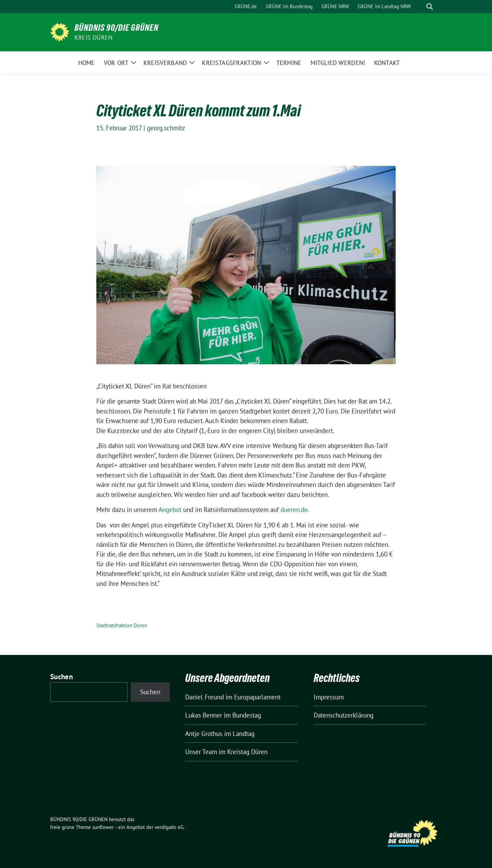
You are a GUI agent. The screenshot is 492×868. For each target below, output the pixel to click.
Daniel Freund (204, 697)
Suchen (61, 677)
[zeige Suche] (430, 7)
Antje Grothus (204, 734)
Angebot (171, 510)
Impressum (329, 697)
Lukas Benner (204, 715)
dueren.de (294, 510)
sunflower (103, 827)
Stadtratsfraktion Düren (122, 625)
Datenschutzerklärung (344, 715)
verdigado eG (169, 827)
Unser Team (201, 752)
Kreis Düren (93, 37)
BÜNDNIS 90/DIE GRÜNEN (117, 28)
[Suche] (420, 7)
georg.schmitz (166, 128)
